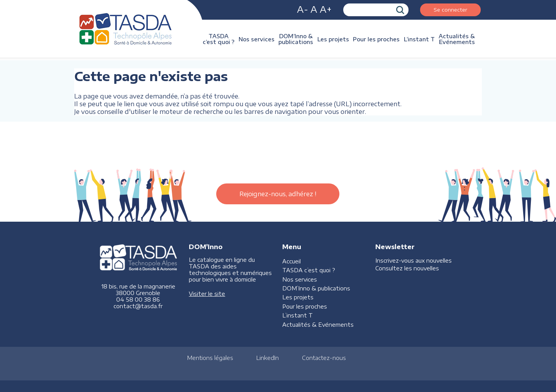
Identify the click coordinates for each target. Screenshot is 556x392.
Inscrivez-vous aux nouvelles (414, 260)
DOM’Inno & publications (296, 39)
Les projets (333, 39)
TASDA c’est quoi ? (219, 39)
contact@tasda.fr (138, 306)
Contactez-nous (324, 358)
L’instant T (419, 39)
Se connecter (450, 9)
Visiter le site (207, 294)
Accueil (292, 261)
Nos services (257, 39)
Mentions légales (210, 358)
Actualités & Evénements (457, 39)
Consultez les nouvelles (407, 268)
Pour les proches (376, 39)
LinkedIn (268, 358)
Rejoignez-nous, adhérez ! (278, 194)
